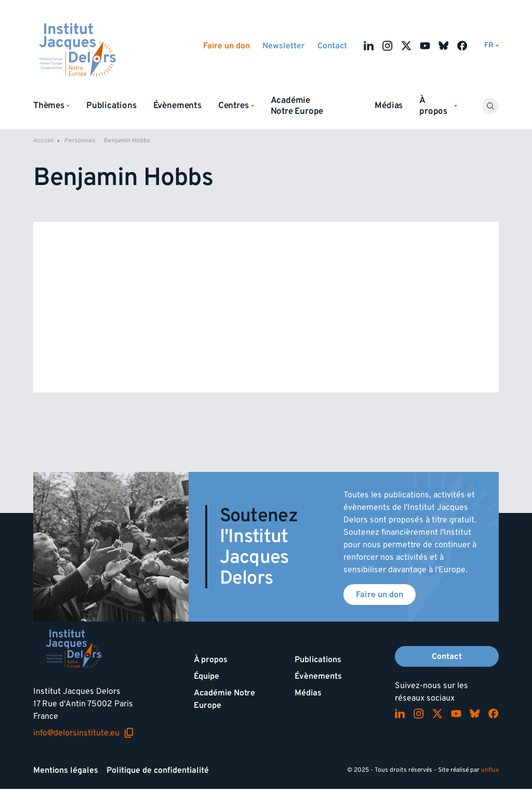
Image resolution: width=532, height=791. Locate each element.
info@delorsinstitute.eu (84, 733)
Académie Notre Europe (297, 106)
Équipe (207, 676)
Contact (332, 46)
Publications (111, 106)
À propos (211, 660)
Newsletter (284, 46)
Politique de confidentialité (158, 770)
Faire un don (227, 46)
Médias (389, 106)
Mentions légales (66, 770)
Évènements (177, 106)
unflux (490, 770)
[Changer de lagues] (491, 45)
